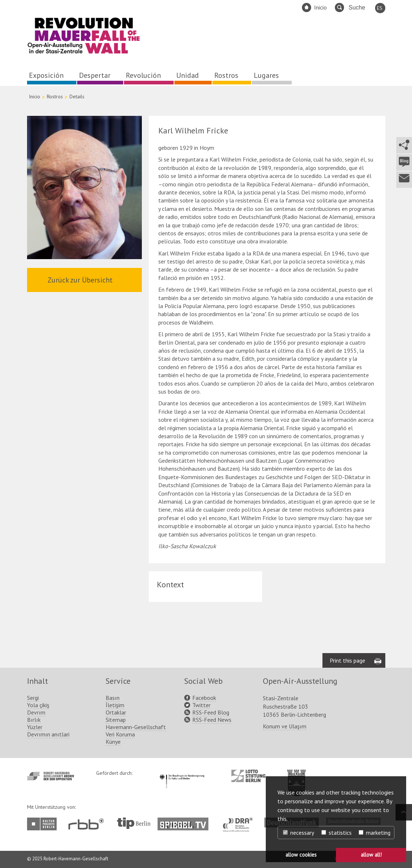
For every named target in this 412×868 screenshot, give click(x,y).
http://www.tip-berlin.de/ (134, 823)
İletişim (115, 705)
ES (380, 8)
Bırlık (34, 720)
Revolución (143, 75)
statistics (337, 833)
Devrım (36, 712)
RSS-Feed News (212, 720)
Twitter (201, 705)
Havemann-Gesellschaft (136, 727)
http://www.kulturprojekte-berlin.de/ (44, 824)
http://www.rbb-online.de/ (88, 824)
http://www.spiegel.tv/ (186, 821)
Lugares (266, 75)
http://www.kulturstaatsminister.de (182, 773)
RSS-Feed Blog (211, 712)
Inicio (320, 7)
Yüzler (35, 727)
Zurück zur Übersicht (80, 280)
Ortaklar (116, 712)
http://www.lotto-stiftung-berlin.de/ (248, 776)
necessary (298, 833)
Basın (113, 698)
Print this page (347, 660)
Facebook (204, 698)
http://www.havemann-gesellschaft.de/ (51, 776)
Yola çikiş (38, 705)
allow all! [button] (371, 855)
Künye (113, 742)
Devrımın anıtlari (48, 734)
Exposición (46, 75)
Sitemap (116, 720)
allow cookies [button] (301, 855)
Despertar (95, 75)
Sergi (33, 698)
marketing (375, 833)
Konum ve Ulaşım (285, 726)
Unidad (188, 75)
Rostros (226, 75)
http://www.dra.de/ (240, 821)
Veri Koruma (120, 734)
